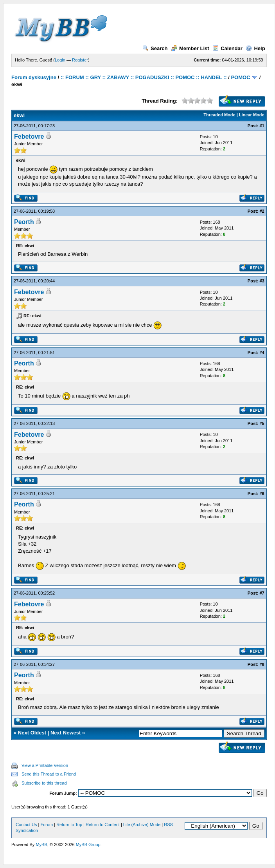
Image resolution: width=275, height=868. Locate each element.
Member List (190, 48)
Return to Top (69, 825)
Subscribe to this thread (44, 783)
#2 (262, 211)
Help (255, 48)
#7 (262, 593)
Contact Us (26, 825)
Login (60, 60)
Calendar (227, 48)
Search (155, 48)
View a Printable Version (45, 765)
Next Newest (66, 733)
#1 (262, 126)
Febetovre (29, 137)
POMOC (240, 77)
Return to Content (103, 825)
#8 (262, 664)
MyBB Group (88, 844)
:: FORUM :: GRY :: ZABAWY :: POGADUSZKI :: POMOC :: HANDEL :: (144, 77)
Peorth (24, 222)
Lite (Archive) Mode (142, 825)
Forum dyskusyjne (34, 77)
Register (80, 60)
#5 (262, 423)
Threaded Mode (219, 115)
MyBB (41, 844)
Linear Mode (252, 115)
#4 (262, 353)
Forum (47, 825)
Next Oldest (32, 733)
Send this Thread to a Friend (49, 774)
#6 (262, 494)
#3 (262, 281)
